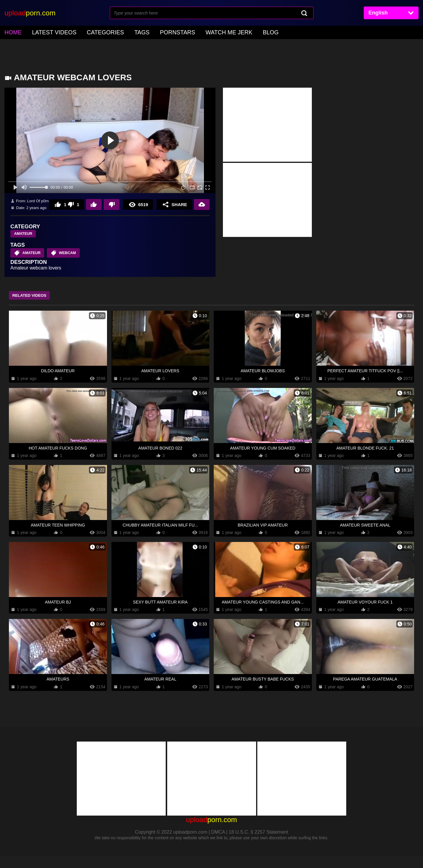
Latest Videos (47, 32)
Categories (92, 32)
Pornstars (155, 32)
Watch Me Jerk (199, 32)
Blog (235, 32)
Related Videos (34, 308)
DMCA (218, 844)
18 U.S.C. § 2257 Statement (258, 844)
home (12, 32)
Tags (124, 32)
